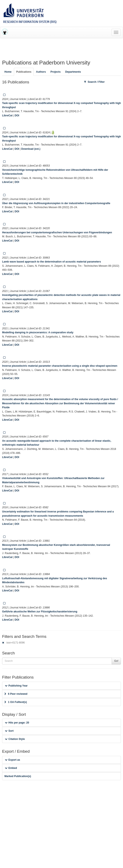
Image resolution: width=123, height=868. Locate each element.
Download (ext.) (31, 149)
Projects (56, 72)
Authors (41, 72)
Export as (13, 760)
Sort (9, 731)
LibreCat (7, 116)
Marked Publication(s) (18, 776)
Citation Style (15, 739)
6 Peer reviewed (16, 694)
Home (8, 72)
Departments (73, 72)
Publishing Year (16, 686)
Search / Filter (94, 82)
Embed (11, 768)
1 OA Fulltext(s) (16, 702)
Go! (116, 661)
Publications (24, 72)
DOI (17, 116)
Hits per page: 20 (17, 723)
